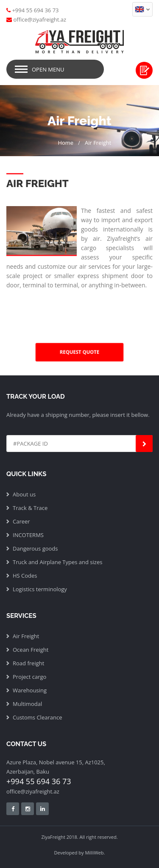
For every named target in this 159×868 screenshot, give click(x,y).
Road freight (28, 663)
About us (24, 494)
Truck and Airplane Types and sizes (57, 562)
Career (21, 521)
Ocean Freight (31, 650)
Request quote (144, 70)
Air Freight (98, 143)
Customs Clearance (37, 717)
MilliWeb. (95, 853)
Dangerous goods (35, 548)
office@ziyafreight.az (33, 791)
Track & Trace (30, 508)
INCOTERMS (28, 535)
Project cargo (29, 677)
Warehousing (30, 690)
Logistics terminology (40, 589)
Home (66, 143)
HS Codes (25, 576)
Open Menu (48, 69)
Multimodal (27, 704)
